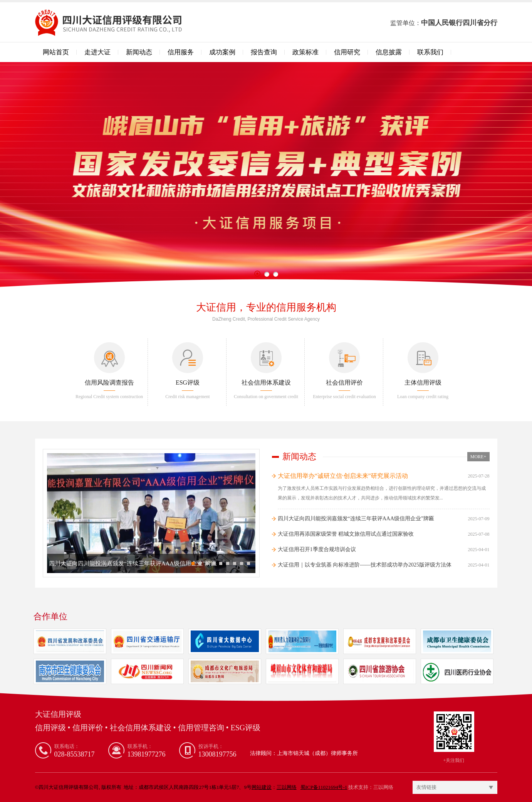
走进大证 (97, 52)
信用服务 (181, 52)
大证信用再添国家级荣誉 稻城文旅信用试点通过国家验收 (346, 534)
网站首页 (56, 52)
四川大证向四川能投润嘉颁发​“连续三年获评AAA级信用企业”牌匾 (133, 563)
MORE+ (478, 457)
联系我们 (430, 52)
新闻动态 (139, 52)
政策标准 (305, 52)
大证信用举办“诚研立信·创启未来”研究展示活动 (343, 476)
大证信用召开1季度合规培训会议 (317, 549)
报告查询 (264, 52)
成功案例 (222, 52)
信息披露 (389, 52)
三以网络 (383, 787)
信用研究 (347, 52)
